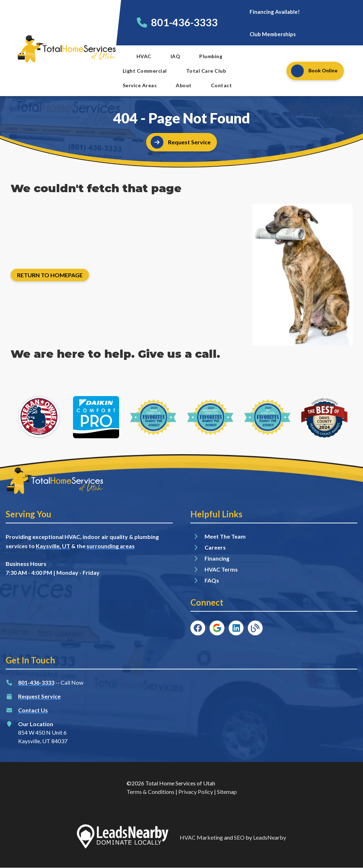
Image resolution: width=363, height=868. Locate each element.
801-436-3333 (184, 22)
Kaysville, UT (53, 546)
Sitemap (227, 792)
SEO (239, 837)
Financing (217, 558)
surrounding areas (111, 546)
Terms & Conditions (150, 792)
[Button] (266, 12)
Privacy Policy (196, 792)
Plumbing (211, 56)
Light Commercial (145, 71)
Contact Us (33, 710)
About (184, 85)
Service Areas (140, 85)
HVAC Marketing (201, 837)
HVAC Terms (221, 569)
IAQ (175, 56)
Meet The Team (225, 536)
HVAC (144, 56)
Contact (222, 85)
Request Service (39, 696)
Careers (215, 547)
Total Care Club (206, 71)
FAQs (212, 580)
